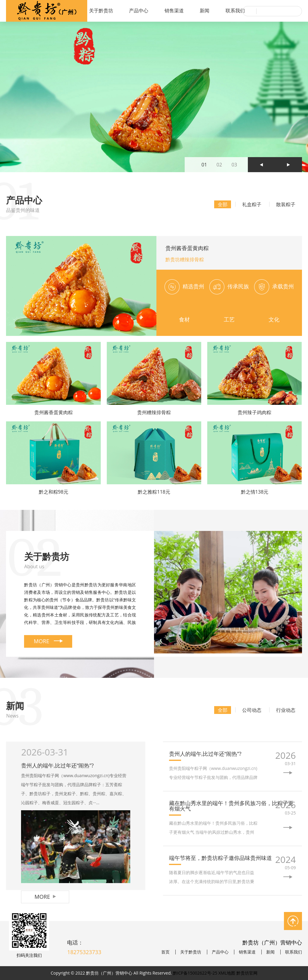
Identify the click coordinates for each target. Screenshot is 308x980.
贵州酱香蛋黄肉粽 (187, 248)
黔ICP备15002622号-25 (195, 973)
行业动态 (286, 710)
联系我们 (235, 11)
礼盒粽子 (252, 204)
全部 (223, 204)
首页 (165, 952)
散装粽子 (286, 204)
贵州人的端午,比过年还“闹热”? (57, 765)
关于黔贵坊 (101, 11)
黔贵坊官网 (247, 973)
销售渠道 (174, 11)
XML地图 (227, 973)
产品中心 (139, 11)
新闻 (205, 11)
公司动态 (252, 710)
